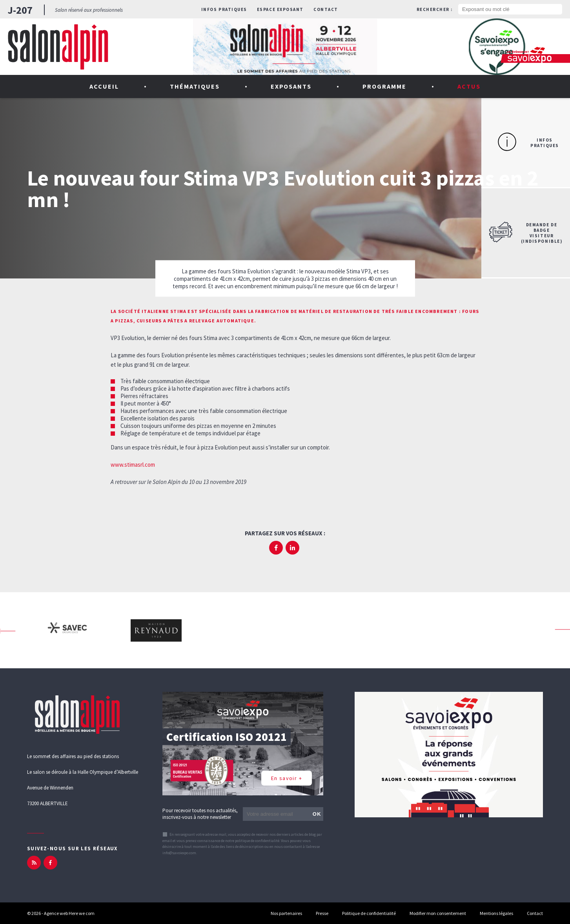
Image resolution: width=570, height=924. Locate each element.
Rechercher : (435, 9)
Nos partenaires (286, 913)
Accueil (104, 86)
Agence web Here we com (69, 913)
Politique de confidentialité (369, 913)
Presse (322, 913)
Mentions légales (496, 913)
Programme (384, 86)
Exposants (291, 86)
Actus (469, 86)
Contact (326, 9)
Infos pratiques (224, 9)
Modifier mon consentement (438, 913)
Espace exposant (280, 9)
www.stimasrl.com (133, 465)
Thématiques (195, 86)
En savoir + (287, 778)
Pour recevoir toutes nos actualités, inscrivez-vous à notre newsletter (200, 814)
